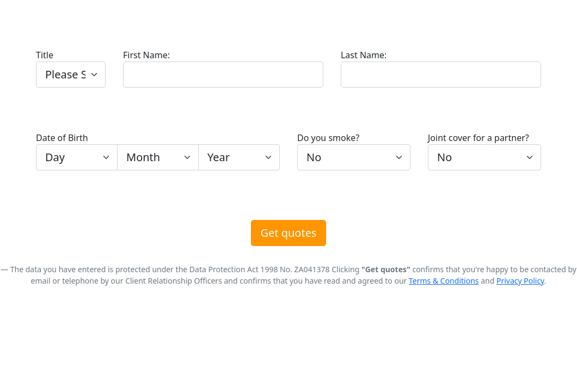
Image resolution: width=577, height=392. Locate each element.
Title (45, 55)
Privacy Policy (520, 281)
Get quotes (288, 233)
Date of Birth (62, 138)
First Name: (146, 55)
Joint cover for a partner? (478, 138)
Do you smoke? (328, 138)
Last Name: (364, 55)
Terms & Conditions (444, 281)
